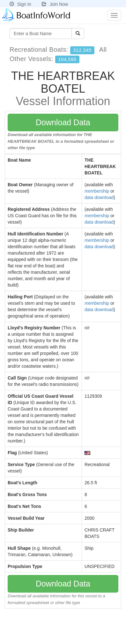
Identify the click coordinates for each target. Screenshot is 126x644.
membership (97, 191)
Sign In (20, 4)
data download (99, 197)
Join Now (55, 4)
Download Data (63, 122)
